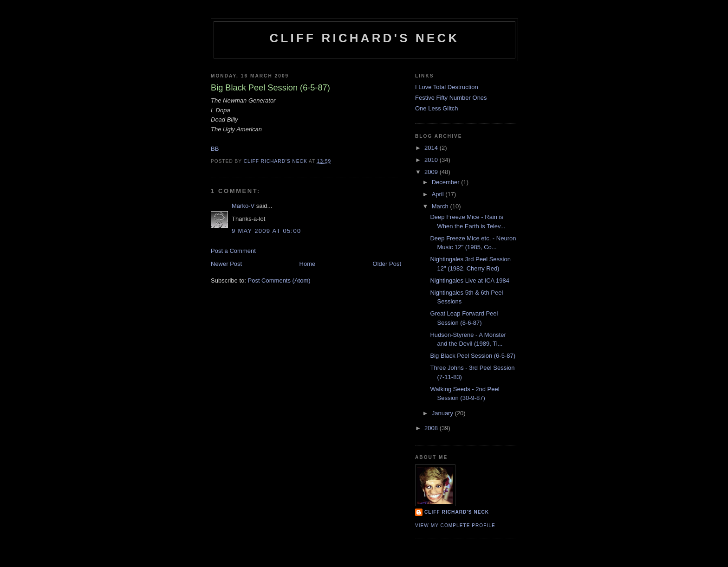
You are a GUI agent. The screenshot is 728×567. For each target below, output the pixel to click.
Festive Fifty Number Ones (451, 98)
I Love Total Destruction (447, 87)
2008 (432, 428)
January (443, 413)
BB (215, 149)
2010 (432, 160)
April (439, 194)
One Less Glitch (437, 108)
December (447, 182)
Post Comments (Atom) (279, 280)
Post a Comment (233, 251)
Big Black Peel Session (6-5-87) (473, 356)
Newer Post (226, 264)
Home (308, 264)
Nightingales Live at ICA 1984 (470, 280)
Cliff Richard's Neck (364, 38)
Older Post (387, 264)
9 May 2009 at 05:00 (266, 231)
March (441, 206)
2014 (432, 148)
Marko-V (243, 206)
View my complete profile (455, 525)
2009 (432, 172)
